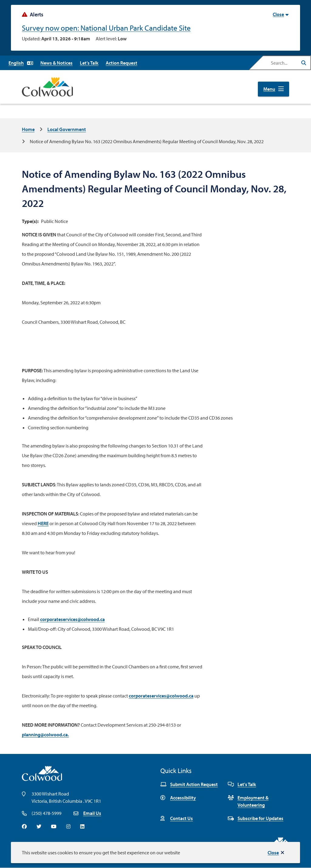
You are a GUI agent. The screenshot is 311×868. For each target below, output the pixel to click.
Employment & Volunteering (248, 801)
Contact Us (177, 818)
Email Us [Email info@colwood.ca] (92, 813)
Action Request (121, 63)
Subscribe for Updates (256, 818)
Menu (269, 89)
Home (28, 129)
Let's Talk (242, 784)
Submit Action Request (189, 784)
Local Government (67, 129)
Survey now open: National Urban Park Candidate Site (106, 28)
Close (273, 853)
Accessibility (178, 798)
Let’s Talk (89, 63)
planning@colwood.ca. (45, 735)
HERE (43, 523)
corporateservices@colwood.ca (72, 619)
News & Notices (56, 63)
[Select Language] (21, 63)
